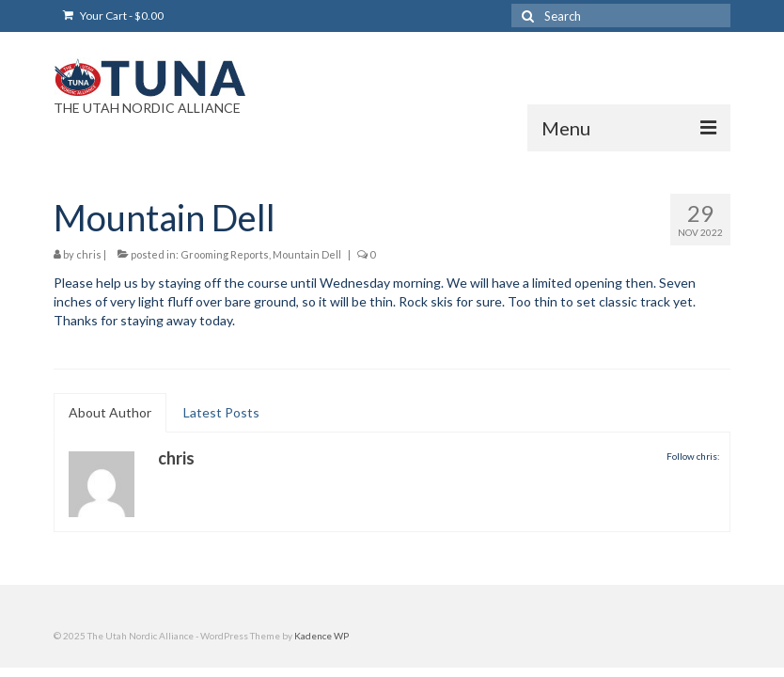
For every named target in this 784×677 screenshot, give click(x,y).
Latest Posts (221, 412)
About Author (110, 412)
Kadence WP (321, 636)
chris (89, 254)
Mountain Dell (307, 254)
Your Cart (113, 16)
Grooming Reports (225, 254)
